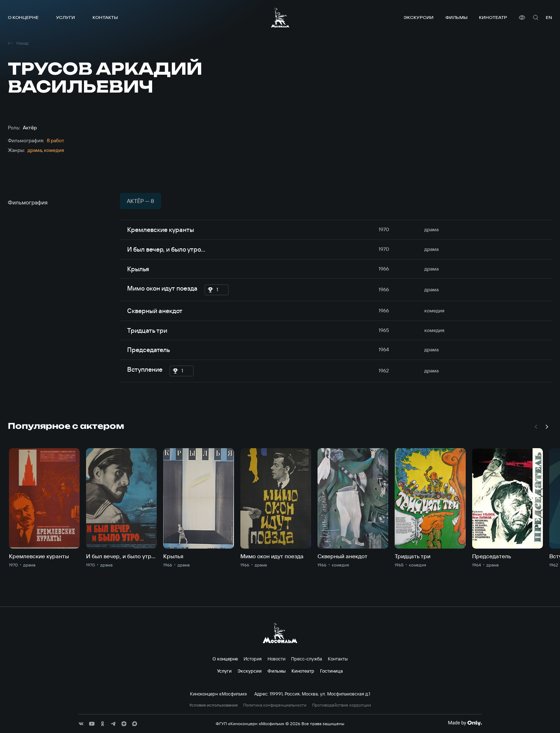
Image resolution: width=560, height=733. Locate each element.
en (549, 17)
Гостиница (331, 671)
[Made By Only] (465, 723)
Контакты (105, 17)
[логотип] (280, 18)
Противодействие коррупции (342, 705)
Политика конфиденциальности (275, 705)
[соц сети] (81, 724)
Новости (276, 659)
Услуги (66, 17)
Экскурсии (419, 17)
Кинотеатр (493, 17)
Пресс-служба (307, 659)
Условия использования (213, 705)
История (253, 659)
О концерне (23, 17)
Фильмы (456, 17)
